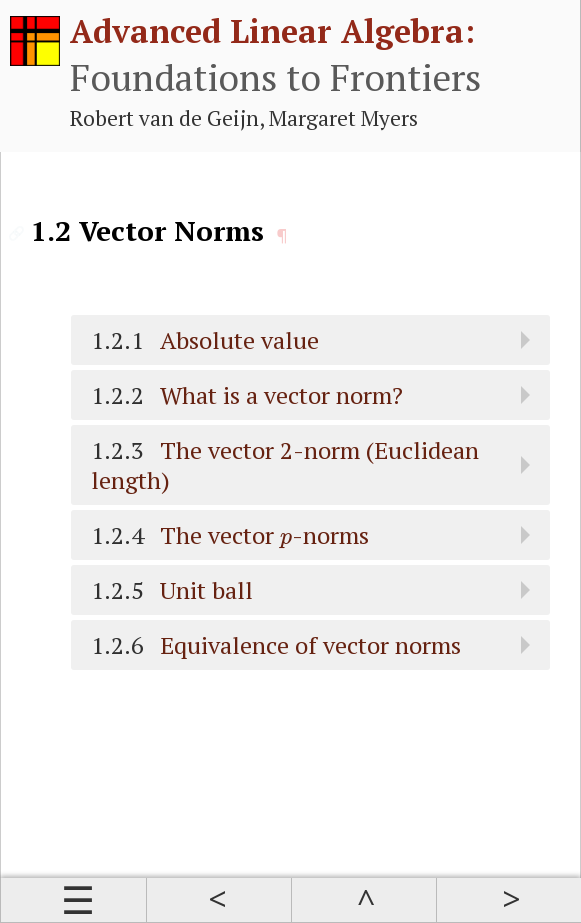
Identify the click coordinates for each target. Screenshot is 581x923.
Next (508, 900)
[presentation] (286, 541)
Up (363, 900)
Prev (218, 900)
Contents (73, 900)
